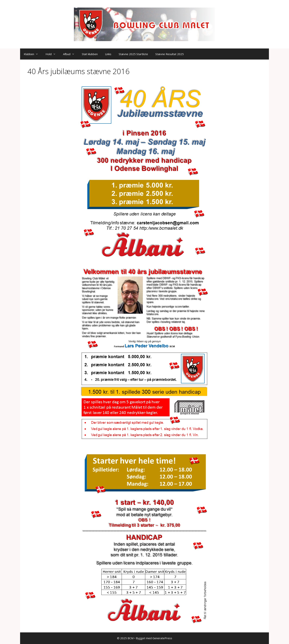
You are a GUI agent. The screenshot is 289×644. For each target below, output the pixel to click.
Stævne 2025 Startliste (133, 54)
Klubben (33, 54)
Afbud (71, 54)
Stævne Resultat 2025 (170, 54)
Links (108, 54)
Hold (52, 54)
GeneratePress (162, 638)
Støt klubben (90, 54)
